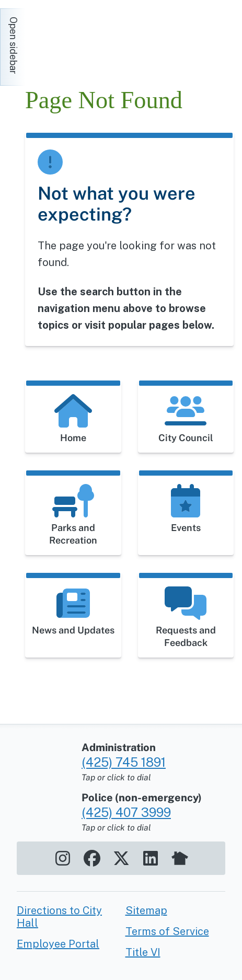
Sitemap (146, 910)
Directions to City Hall (59, 917)
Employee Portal (58, 944)
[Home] (119, 42)
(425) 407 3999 (126, 812)
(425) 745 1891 (124, 762)
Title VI (143, 952)
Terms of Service (167, 931)
